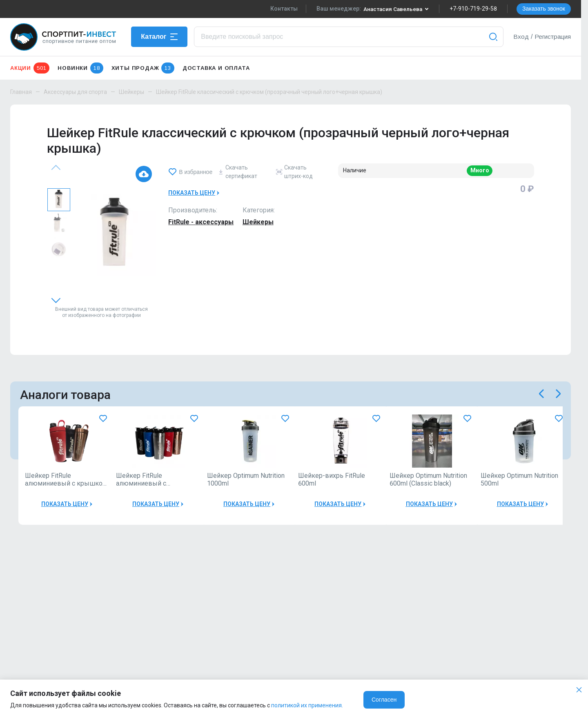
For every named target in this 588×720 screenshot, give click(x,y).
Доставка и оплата (216, 68)
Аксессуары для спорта (75, 92)
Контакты (282, 9)
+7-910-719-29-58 (473, 9)
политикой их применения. (307, 705)
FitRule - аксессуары (201, 222)
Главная (21, 92)
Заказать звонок (544, 9)
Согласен (384, 700)
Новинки (80, 68)
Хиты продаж (143, 68)
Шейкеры (131, 92)
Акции (30, 68)
